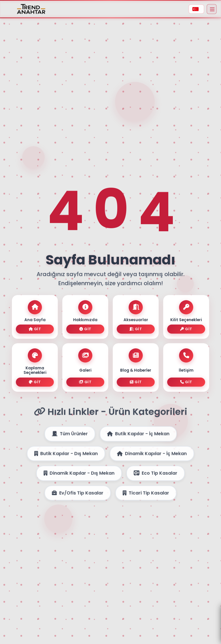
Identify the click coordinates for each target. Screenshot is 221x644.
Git (35, 329)
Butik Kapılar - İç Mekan (138, 437)
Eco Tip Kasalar (156, 477)
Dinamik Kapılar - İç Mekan (152, 457)
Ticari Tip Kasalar (146, 496)
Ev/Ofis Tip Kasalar (78, 496)
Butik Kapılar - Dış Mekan (66, 457)
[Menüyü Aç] (212, 9)
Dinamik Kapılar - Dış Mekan (79, 477)
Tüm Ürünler (70, 437)
